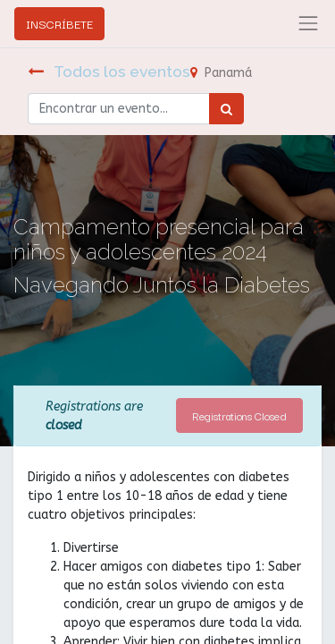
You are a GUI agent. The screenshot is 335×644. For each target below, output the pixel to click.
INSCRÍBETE (59, 23)
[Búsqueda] (226, 109)
